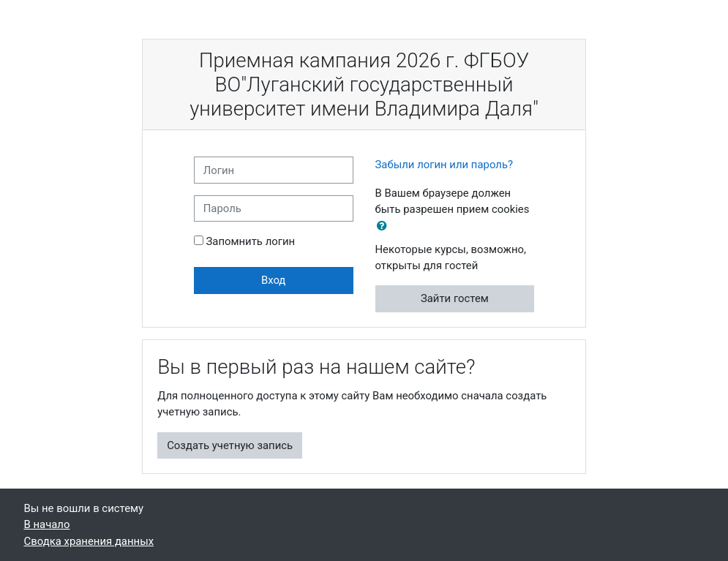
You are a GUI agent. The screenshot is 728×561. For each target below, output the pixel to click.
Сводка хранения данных (89, 541)
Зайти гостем (455, 298)
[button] (385, 226)
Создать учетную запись (230, 445)
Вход (273, 280)
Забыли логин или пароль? (444, 165)
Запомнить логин (250, 241)
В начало (47, 524)
